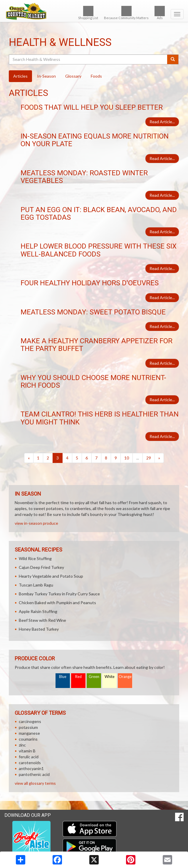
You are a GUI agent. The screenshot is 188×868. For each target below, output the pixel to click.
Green (94, 677)
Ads (160, 13)
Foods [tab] (96, 76)
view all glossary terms (35, 783)
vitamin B (27, 751)
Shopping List (88, 13)
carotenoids (30, 763)
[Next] (159, 458)
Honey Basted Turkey (39, 629)
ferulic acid (29, 757)
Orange (125, 677)
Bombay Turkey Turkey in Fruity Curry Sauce (59, 594)
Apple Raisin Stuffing (38, 611)
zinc (22, 745)
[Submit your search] (173, 59)
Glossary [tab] (73, 76)
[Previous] (29, 458)
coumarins (28, 739)
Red (78, 677)
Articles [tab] (20, 76)
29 (149, 458)
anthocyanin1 (31, 768)
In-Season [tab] (46, 76)
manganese (29, 733)
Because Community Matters (126, 13)
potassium (28, 727)
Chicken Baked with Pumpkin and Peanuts (57, 603)
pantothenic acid (34, 774)
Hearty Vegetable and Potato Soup (51, 576)
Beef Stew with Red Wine (42, 620)
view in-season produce (36, 523)
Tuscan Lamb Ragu (36, 585)
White (110, 677)
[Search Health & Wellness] (88, 59)
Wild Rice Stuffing (35, 558)
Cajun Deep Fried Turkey (41, 567)
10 (127, 458)
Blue (63, 677)
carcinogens (30, 721)
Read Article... (162, 122)
